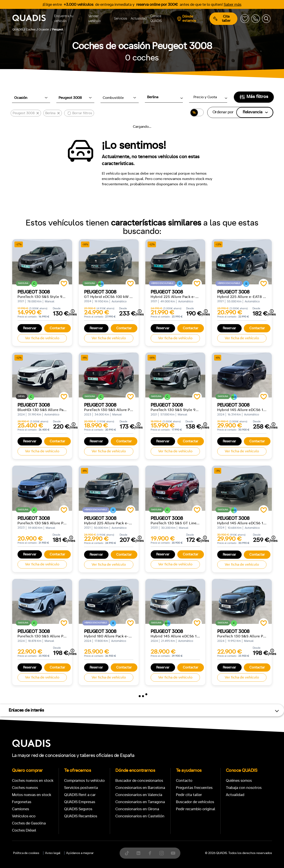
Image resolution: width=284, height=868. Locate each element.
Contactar (57, 328)
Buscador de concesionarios (139, 781)
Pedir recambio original (196, 809)
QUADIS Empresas (80, 802)
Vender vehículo (94, 19)
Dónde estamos (186, 19)
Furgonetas (22, 802)
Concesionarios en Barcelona (140, 788)
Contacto (184, 781)
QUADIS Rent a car (80, 795)
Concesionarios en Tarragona (140, 802)
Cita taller (222, 19)
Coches (110, 845)
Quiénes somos (239, 781)
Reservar (30, 328)
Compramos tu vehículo (84, 781)
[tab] (110, 845)
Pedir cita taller (189, 795)
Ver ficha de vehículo (42, 338)
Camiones (21, 809)
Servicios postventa (81, 788)
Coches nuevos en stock (33, 781)
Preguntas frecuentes (194, 788)
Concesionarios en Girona (137, 809)
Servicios (121, 19)
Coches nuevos (25, 788)
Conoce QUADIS (156, 19)
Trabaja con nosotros (244, 788)
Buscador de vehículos (195, 802)
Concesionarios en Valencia (139, 795)
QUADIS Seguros (78, 809)
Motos (139, 845)
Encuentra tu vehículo (64, 19)
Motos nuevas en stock (32, 795)
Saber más (233, 5)
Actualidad (139, 19)
